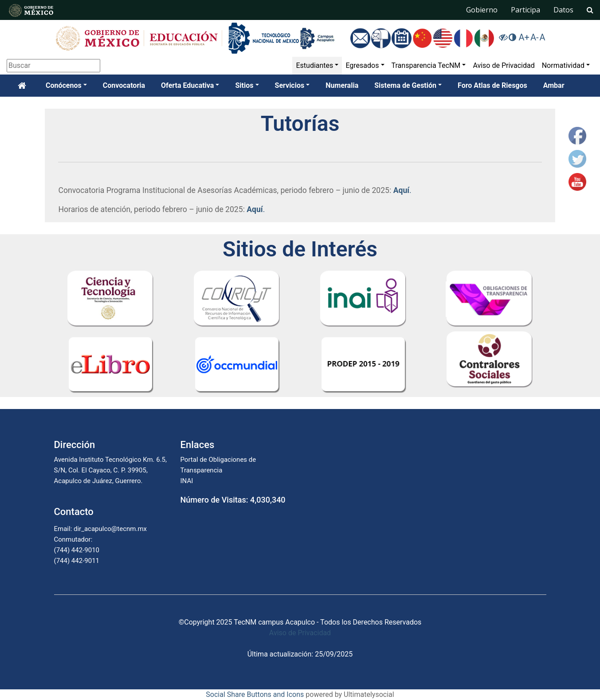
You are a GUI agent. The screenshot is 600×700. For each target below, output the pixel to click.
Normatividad (563, 65)
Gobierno (482, 10)
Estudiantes (314, 65)
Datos (563, 10)
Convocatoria (124, 85)
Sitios (244, 85)
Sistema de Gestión (405, 85)
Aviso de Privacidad (504, 65)
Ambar (554, 85)
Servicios (290, 85)
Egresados (362, 65)
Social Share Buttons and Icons (255, 694)
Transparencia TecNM (426, 65)
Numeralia (342, 85)
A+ (524, 37)
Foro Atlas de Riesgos (492, 85)
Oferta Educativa (187, 85)
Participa (525, 10)
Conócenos (64, 85)
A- (535, 37)
